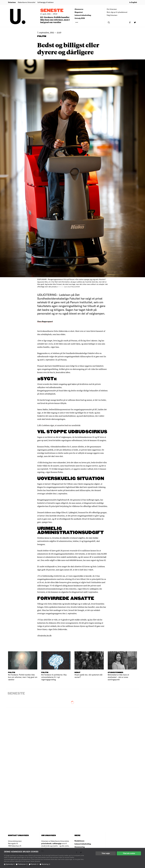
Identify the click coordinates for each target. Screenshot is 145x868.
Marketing (46, 864)
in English (133, 2)
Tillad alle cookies (129, 853)
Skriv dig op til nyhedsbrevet (117, 12)
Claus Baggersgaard (45, 321)
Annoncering (80, 847)
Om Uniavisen (112, 9)
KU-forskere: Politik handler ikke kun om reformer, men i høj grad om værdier (55, 20)
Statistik (35, 864)
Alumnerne (79, 9)
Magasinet (79, 12)
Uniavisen (12, 2)
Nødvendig (10, 864)
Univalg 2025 (80, 18)
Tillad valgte (106, 853)
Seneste (52, 11)
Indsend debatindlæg (83, 15)
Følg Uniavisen (112, 15)
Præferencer (23, 864)
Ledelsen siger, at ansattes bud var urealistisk (61, 425)
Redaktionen (79, 841)
